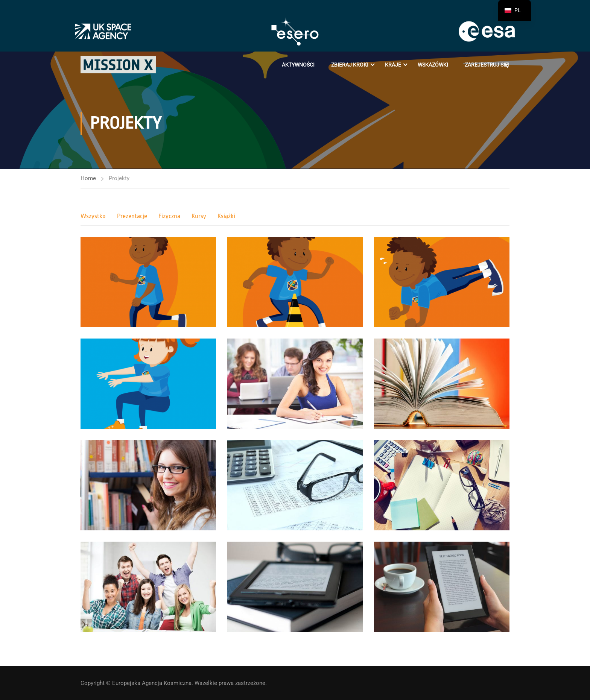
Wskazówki (433, 65)
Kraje (393, 65)
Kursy (199, 216)
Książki (226, 216)
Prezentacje (132, 216)
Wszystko (93, 216)
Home (88, 178)
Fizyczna (169, 216)
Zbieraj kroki (350, 65)
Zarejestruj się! (487, 65)
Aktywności (298, 65)
